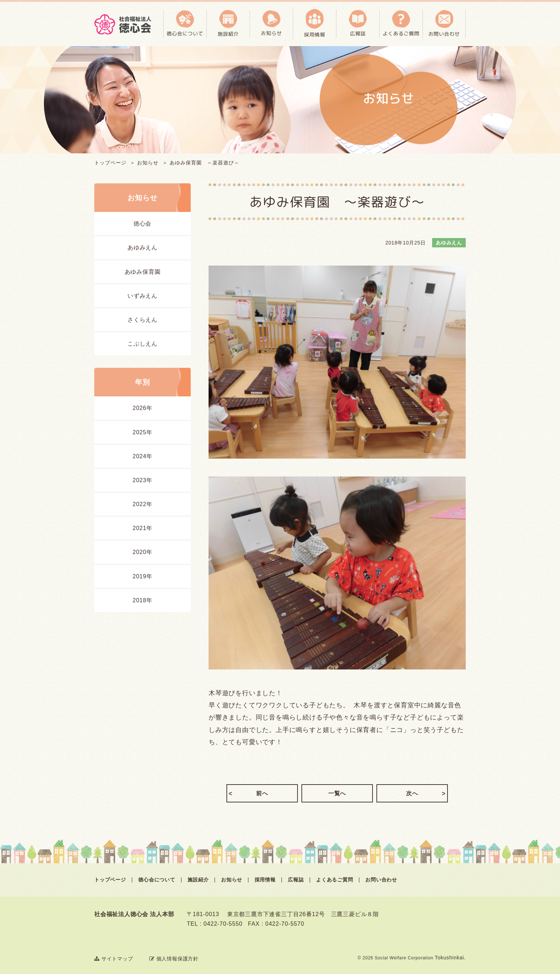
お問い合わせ (381, 880)
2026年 (142, 408)
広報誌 (296, 880)
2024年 (142, 456)
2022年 (142, 504)
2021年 (142, 528)
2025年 (142, 432)
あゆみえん (142, 248)
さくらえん (142, 320)
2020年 (142, 552)
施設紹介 (198, 880)
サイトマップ (114, 959)
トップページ (110, 163)
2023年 (142, 480)
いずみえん (142, 296)
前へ (262, 793)
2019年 (142, 576)
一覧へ (337, 793)
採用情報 (265, 880)
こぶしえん (142, 344)
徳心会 (142, 224)
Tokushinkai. (450, 958)
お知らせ (148, 163)
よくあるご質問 (335, 880)
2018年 (142, 600)
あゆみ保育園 (143, 272)
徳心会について (157, 880)
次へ (412, 793)
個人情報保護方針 (174, 959)
